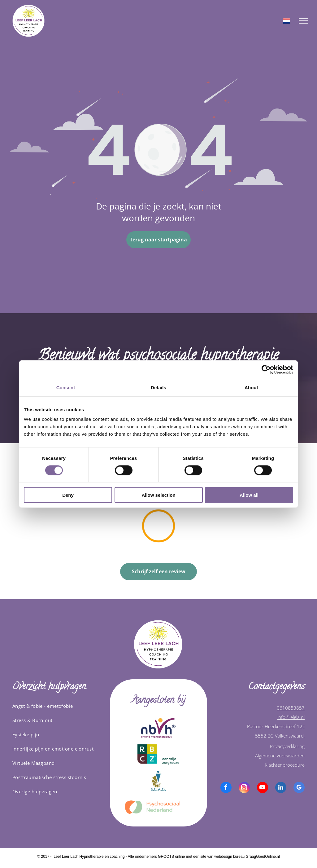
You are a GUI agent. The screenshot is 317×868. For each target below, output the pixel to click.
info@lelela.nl (291, 717)
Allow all (249, 495)
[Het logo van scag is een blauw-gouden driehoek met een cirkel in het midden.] (159, 781)
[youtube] (263, 788)
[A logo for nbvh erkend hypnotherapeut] (159, 728)
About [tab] (251, 387)
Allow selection (158, 495)
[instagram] (244, 788)
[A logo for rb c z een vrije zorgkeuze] (159, 754)
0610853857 (291, 708)
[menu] (303, 21)
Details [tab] (158, 387)
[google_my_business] (299, 788)
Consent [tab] (66, 387)
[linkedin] (281, 788)
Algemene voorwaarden (280, 756)
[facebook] (226, 788)
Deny (68, 495)
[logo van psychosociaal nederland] (159, 807)
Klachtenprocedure (285, 765)
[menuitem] (59, 706)
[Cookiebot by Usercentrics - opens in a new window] (266, 369)
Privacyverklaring (287, 746)
